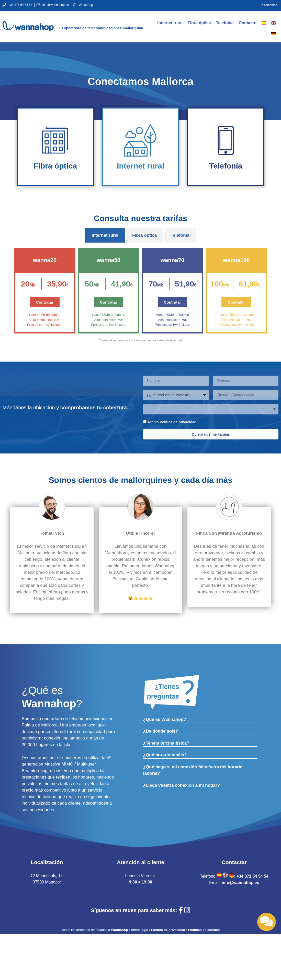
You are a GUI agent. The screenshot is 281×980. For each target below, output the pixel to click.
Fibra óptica (199, 23)
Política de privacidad (178, 422)
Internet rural (170, 23)
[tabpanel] (140, 298)
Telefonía (225, 23)
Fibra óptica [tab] (144, 235)
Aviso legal (139, 930)
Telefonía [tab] (180, 235)
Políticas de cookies (204, 930)
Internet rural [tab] (105, 235)
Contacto (248, 23)
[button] (269, 5)
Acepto (172, 422)
